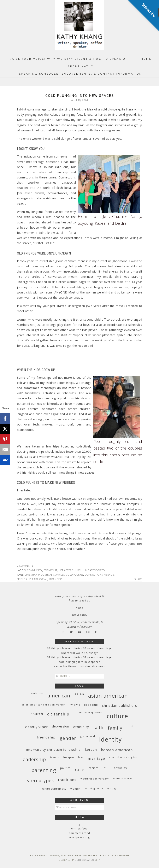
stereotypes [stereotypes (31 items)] (40, 780)
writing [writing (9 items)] (112, 789)
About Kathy (81, 66)
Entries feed (79, 829)
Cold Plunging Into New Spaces (80, 96)
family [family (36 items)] (115, 728)
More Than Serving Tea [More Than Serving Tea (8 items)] (123, 757)
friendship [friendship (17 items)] (46, 737)
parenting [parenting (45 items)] (44, 770)
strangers (56, 579)
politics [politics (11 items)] (65, 768)
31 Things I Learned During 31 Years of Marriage (79, 657)
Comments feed (79, 833)
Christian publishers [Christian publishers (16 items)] (120, 706)
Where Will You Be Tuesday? (80, 653)
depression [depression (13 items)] (61, 726)
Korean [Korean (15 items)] (91, 749)
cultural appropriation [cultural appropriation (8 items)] (88, 713)
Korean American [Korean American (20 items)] (117, 750)
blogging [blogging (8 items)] (75, 704)
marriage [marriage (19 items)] (96, 758)
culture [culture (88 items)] (117, 716)
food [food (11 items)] (130, 726)
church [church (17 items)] (37, 714)
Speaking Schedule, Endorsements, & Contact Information (81, 74)
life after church (71, 570)
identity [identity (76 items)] (110, 739)
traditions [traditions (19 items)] (67, 780)
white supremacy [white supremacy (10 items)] (54, 789)
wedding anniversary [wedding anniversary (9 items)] (95, 779)
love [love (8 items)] (81, 757)
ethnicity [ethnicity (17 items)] (81, 727)
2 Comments (25, 566)
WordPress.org (79, 837)
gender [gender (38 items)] (68, 738)
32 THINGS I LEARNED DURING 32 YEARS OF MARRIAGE (79, 648)
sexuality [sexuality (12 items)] (120, 768)
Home (146, 59)
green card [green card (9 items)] (88, 736)
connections (94, 575)
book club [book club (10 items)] (91, 705)
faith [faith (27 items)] (98, 727)
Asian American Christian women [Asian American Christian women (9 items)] (43, 705)
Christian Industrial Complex (45, 575)
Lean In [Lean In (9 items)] (55, 757)
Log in (80, 824)
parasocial (40, 579)
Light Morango (84, 860)
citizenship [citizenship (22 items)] (58, 714)
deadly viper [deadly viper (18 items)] (37, 727)
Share (138, 579)
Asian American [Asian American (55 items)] (108, 696)
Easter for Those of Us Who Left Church (80, 666)
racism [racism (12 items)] (94, 768)
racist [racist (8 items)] (106, 767)
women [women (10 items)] (76, 789)
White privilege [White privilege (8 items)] (122, 778)
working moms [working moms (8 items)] (94, 788)
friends (109, 575)
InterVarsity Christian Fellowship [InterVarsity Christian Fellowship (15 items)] (53, 749)
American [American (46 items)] (59, 695)
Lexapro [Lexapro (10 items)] (69, 757)
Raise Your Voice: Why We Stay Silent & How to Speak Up (69, 59)
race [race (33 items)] (80, 769)
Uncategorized (94, 570)
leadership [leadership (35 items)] (34, 759)
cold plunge (75, 575)
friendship (51, 570)
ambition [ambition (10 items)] (37, 693)
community (35, 570)
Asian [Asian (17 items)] (79, 694)
